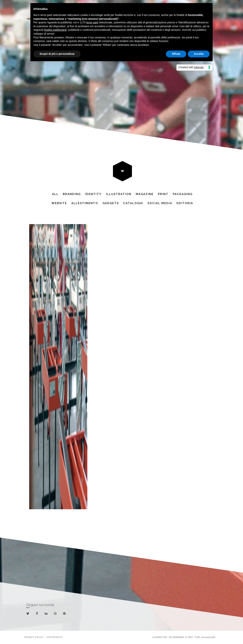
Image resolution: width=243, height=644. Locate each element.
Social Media (160, 203)
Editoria (185, 203)
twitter (29, 614)
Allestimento (85, 203)
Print (163, 194)
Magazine (145, 194)
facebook (38, 614)
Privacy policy (34, 637)
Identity (93, 194)
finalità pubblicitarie (56, 30)
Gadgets (111, 203)
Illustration (119, 194)
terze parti (92, 22)
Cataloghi (133, 203)
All (55, 194)
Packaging (183, 194)
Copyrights (54, 637)
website (59, 203)
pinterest (65, 614)
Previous (69, 77)
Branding (72, 194)
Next (174, 77)
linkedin (47, 614)
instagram (56, 614)
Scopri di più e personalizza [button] (57, 54)
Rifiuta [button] (176, 54)
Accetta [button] (199, 54)
